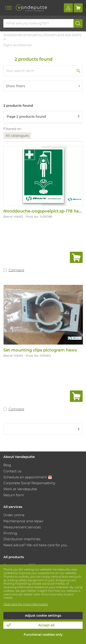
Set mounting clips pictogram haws (40, 350)
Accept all (46, 625)
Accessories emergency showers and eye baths (42, 35)
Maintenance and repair (23, 521)
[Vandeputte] (31, 8)
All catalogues (17, 136)
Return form (14, 495)
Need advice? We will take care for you (35, 545)
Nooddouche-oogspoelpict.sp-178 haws (44, 211)
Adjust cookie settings (43, 616)
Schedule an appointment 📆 (28, 477)
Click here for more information (26, 604)
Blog (7, 465)
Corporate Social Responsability (29, 483)
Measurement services (22, 527)
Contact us (12, 471)
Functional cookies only (43, 635)
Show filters (15, 86)
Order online (14, 515)
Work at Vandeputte (20, 489)
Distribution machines (22, 539)
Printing (10, 533)
